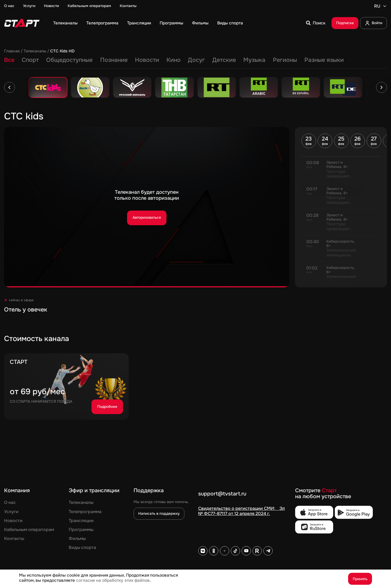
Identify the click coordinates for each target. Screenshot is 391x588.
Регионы (285, 60)
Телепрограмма (102, 23)
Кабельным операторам (89, 6)
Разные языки (324, 60)
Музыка (254, 60)
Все (9, 60)
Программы (171, 23)
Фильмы (200, 23)
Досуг (196, 60)
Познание (114, 60)
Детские (224, 60)
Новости (51, 6)
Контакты (128, 6)
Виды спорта (230, 23)
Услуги (29, 6)
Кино (174, 60)
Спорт (30, 60)
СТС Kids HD (62, 51)
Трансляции (139, 23)
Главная (12, 51)
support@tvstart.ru (222, 494)
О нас (9, 6)
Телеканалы (65, 23)
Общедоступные (69, 60)
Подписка (345, 23)
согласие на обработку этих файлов (113, 580)
